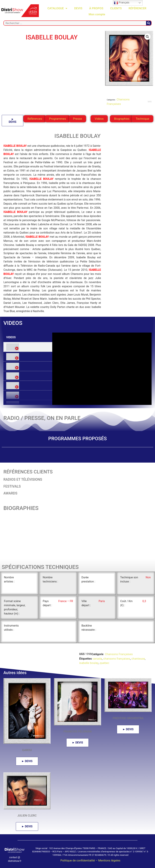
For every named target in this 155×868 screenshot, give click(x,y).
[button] (147, 37)
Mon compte (97, 14)
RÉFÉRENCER (137, 8)
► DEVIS (13, 120)
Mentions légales (109, 860)
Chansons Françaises (118, 654)
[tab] (28, 347)
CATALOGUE (57, 8)
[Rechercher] (149, 23)
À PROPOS (96, 8)
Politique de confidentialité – (79, 860)
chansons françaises (117, 659)
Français (122, 3)
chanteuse (138, 659)
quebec (104, 663)
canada (97, 659)
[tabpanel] (102, 369)
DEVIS (78, 8)
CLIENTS (116, 8)
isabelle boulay (89, 663)
